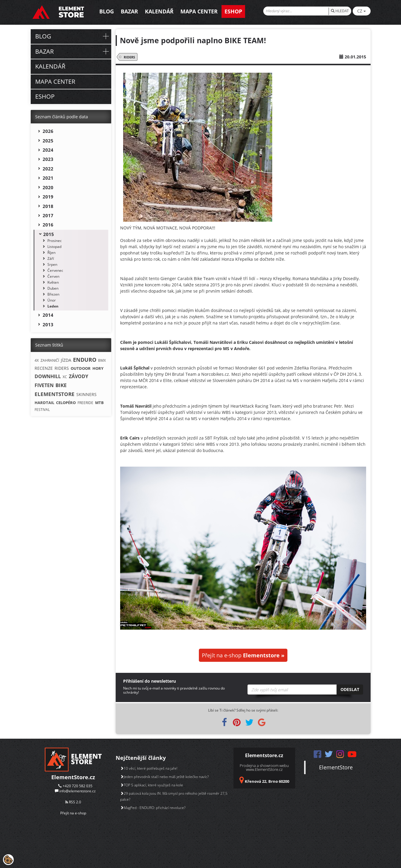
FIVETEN (44, 385)
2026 (48, 131)
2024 (48, 150)
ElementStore (336, 767)
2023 (48, 159)
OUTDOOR (81, 368)
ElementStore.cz (73, 777)
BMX (102, 360)
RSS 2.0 (73, 802)
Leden (53, 306)
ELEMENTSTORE (55, 394)
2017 (48, 215)
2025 (48, 141)
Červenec (55, 270)
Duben (53, 288)
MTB (99, 403)
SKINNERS (86, 394)
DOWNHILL (48, 376)
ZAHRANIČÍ (50, 360)
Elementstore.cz (264, 755)
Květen (53, 282)
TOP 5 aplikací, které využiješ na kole (152, 785)
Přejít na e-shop (243, 655)
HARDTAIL (44, 403)
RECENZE (44, 368)
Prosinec (55, 241)
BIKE (61, 385)
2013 (48, 324)
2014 (48, 315)
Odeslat (350, 689)
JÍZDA (66, 360)
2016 (48, 225)
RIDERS (128, 57)
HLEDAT (340, 11)
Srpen (52, 264)
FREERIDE (85, 403)
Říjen (51, 253)
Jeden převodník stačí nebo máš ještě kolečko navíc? (164, 777)
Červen (53, 276)
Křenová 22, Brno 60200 (267, 781)
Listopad (54, 247)
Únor (52, 300)
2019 (48, 197)
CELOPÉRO (66, 403)
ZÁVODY (79, 376)
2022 (48, 169)
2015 (49, 234)
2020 (48, 187)
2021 (48, 178)
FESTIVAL (42, 410)
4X (37, 360)
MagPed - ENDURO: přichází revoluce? (153, 808)
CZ (361, 11)
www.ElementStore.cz (264, 769)
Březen (53, 294)
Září (51, 258)
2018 (48, 206)
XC (65, 377)
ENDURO (85, 360)
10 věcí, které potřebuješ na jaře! (149, 768)
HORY (98, 368)
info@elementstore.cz (78, 791)
